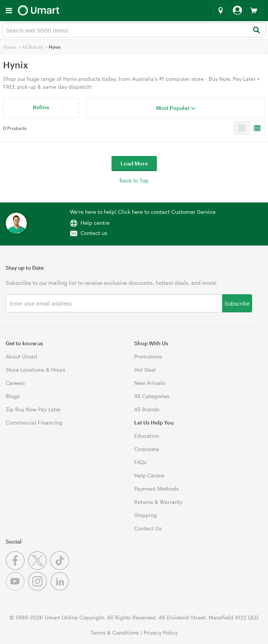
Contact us (94, 233)
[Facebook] (17, 568)
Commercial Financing (34, 422)
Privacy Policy (161, 632)
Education (147, 436)
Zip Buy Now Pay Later (33, 409)
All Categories (152, 396)
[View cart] (254, 11)
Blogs (13, 396)
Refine (41, 107)
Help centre (95, 223)
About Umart (22, 356)
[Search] (256, 30)
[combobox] (134, 30)
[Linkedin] (61, 589)
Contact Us (148, 528)
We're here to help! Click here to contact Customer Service (143, 212)
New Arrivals (150, 383)
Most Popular (176, 108)
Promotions (148, 356)
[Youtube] (17, 589)
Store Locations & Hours (36, 370)
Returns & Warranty (158, 502)
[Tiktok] (61, 568)
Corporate (147, 449)
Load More (134, 163)
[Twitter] (39, 568)
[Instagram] (39, 589)
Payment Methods (156, 489)
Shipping (146, 515)
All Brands (33, 47)
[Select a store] (220, 11)
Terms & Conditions (115, 632)
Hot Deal (145, 370)
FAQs (140, 462)
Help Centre (149, 475)
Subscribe (237, 303)
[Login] (237, 11)
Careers (15, 383)
